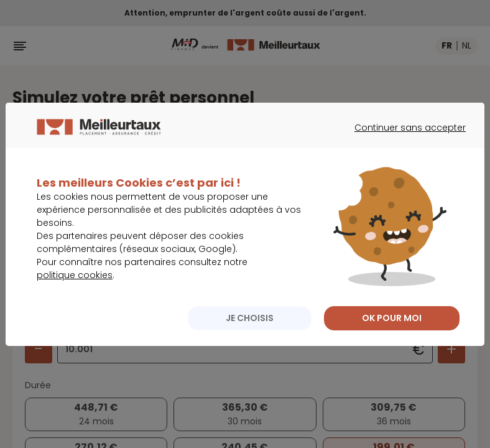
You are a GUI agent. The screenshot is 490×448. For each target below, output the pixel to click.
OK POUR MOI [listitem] (392, 330)
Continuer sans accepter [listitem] (404, 151)
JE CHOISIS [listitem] (250, 330)
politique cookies (75, 287)
